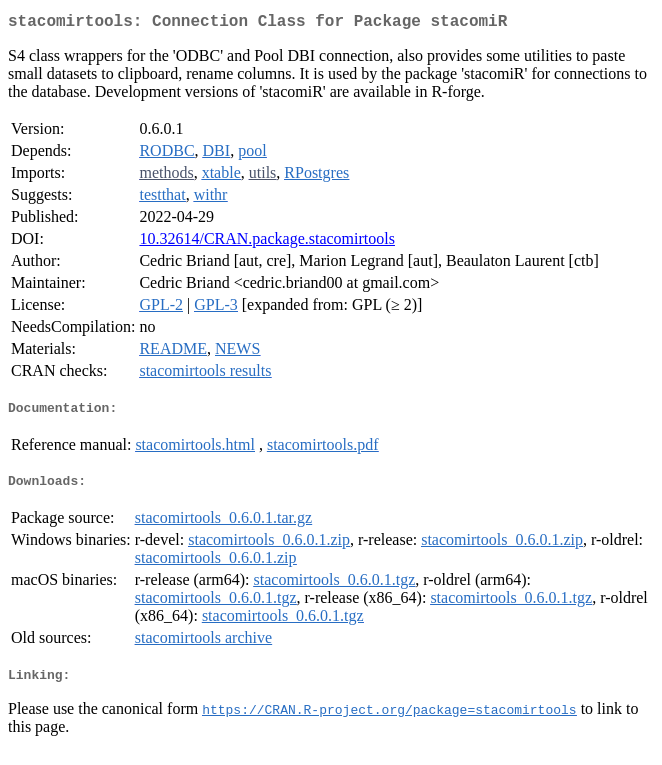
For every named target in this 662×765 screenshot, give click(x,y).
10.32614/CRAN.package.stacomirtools (267, 242)
